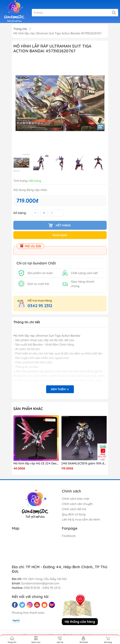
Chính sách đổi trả (74, 509)
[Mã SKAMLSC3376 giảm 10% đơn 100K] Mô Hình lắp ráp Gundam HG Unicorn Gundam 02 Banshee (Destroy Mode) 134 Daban (84, 463)
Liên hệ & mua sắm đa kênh (81, 519)
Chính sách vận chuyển (77, 504)
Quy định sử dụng (74, 514)
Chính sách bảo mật (75, 499)
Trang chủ (20, 29)
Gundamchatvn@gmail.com (40, 583)
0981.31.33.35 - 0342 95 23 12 (42, 588)
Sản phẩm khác (28, 409)
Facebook (69, 536)
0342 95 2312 (40, 306)
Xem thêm (60, 389)
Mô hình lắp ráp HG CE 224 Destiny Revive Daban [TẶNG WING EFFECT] (36, 463)
